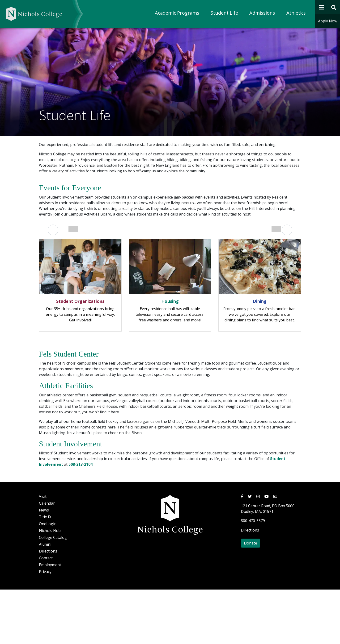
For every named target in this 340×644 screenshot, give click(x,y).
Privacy (45, 626)
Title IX (45, 571)
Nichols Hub (50, 585)
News (44, 565)
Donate (251, 598)
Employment (50, 619)
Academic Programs (177, 13)
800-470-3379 (253, 575)
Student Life (224, 13)
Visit (43, 551)
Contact (46, 612)
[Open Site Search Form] (334, 7)
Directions (48, 606)
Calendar (47, 558)
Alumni (45, 599)
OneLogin (48, 578)
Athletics (296, 13)
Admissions (262, 13)
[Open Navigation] (321, 7)
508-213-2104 (81, 519)
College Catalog (53, 592)
